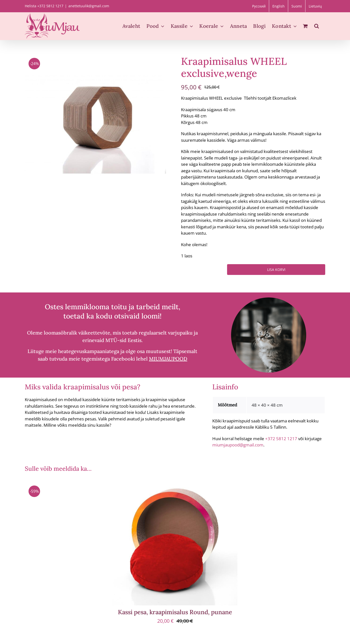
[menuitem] (259, 6)
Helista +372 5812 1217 (44, 6)
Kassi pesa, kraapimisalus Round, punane (175, 612)
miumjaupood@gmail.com (238, 445)
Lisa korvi (276, 270)
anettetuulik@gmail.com (89, 6)
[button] (317, 26)
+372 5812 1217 (281, 439)
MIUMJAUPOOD (168, 359)
